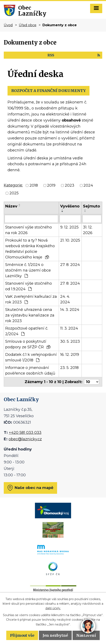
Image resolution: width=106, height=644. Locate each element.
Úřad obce (28, 25)
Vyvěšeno (70, 206)
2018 (34, 185)
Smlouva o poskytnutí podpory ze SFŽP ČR (28, 344)
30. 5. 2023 (70, 341)
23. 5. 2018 (69, 368)
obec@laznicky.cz (25, 439)
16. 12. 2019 (70, 355)
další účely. (53, 608)
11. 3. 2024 (69, 328)
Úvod (8, 25)
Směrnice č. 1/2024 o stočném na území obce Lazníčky (28, 270)
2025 (14, 193)
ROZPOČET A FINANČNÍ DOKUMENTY (49, 91)
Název (11, 206)
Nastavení (86, 635)
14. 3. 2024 (70, 310)
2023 (70, 185)
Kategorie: (13, 185)
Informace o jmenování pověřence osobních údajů (30, 370)
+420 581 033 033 (25, 433)
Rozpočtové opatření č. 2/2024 (27, 331)
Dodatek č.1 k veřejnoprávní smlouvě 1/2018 (31, 357)
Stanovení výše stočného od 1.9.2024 (29, 286)
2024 (88, 185)
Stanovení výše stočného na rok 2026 (29, 230)
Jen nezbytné (55, 635)
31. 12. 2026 (88, 230)
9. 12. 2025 (69, 227)
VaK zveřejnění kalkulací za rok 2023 (31, 299)
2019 (51, 185)
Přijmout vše (22, 635)
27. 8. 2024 (70, 265)
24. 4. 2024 (65, 299)
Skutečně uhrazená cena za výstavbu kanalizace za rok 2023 (30, 315)
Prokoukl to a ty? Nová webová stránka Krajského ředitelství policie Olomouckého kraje (30, 249)
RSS (74, 55)
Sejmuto (91, 206)
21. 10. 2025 (70, 240)
